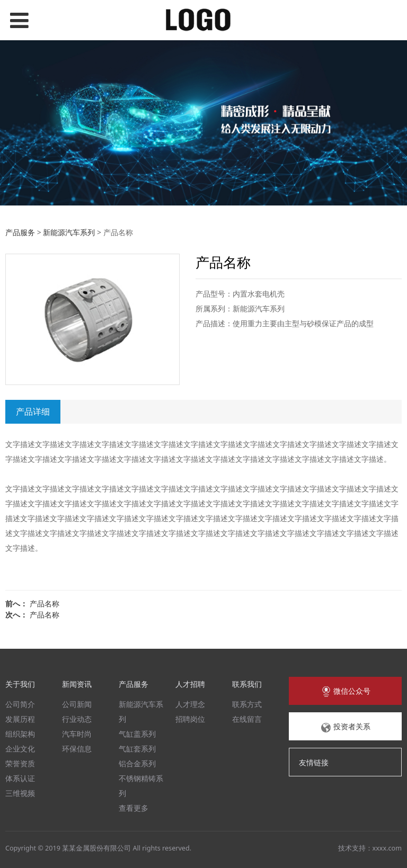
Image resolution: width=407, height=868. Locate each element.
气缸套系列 (137, 749)
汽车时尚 (77, 734)
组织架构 (20, 734)
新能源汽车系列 (69, 232)
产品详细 (33, 411)
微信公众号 (346, 692)
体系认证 (20, 778)
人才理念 (190, 704)
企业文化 (20, 749)
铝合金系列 (137, 763)
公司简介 (20, 704)
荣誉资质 (20, 763)
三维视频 (20, 793)
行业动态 (77, 719)
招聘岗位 (190, 719)
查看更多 (134, 808)
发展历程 (20, 719)
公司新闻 (77, 704)
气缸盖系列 (137, 734)
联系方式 (247, 704)
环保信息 (77, 749)
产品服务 (20, 232)
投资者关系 (346, 727)
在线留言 (247, 719)
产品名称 (45, 603)
